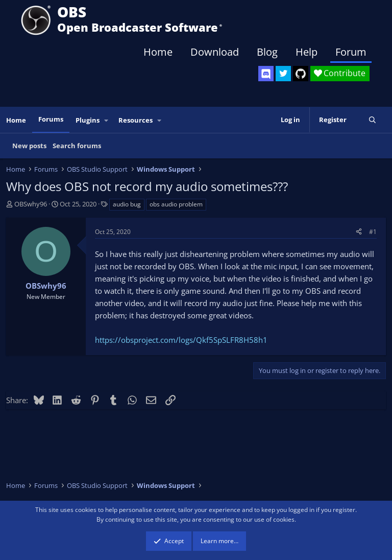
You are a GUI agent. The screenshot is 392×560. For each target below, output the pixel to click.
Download (215, 52)
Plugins (88, 120)
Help (307, 52)
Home (158, 52)
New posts (29, 146)
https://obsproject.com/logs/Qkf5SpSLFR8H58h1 (181, 340)
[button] (107, 120)
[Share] (359, 232)
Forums (51, 119)
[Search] (372, 120)
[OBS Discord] (266, 74)
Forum (351, 52)
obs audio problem (176, 204)
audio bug (127, 204)
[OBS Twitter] (283, 74)
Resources (136, 120)
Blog (267, 52)
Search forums (77, 146)
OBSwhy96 (31, 204)
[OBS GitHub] (301, 74)
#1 (373, 232)
